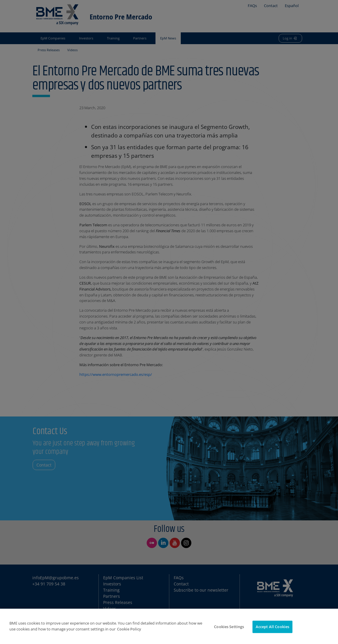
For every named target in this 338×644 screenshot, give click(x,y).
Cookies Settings (229, 627)
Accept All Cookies (272, 627)
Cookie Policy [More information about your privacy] (129, 629)
